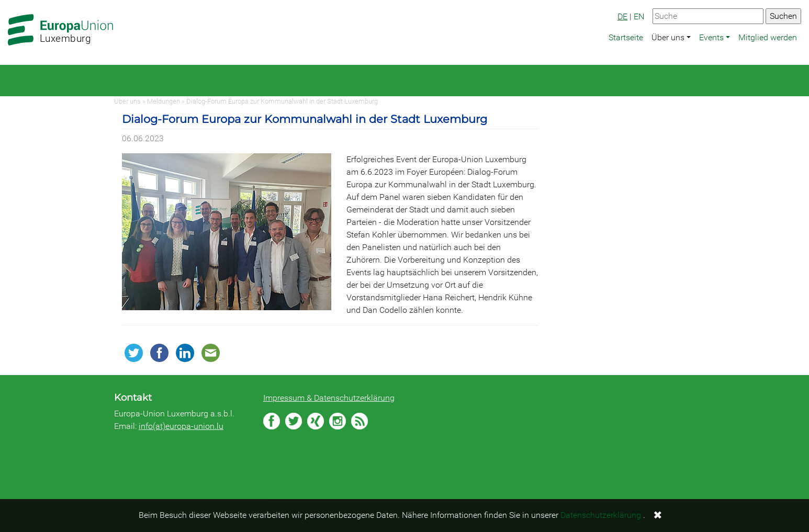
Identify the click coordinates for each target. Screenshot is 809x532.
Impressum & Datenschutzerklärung (329, 398)
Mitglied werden (768, 37)
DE (622, 16)
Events (711, 37)
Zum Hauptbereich (8, 1)
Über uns (668, 37)
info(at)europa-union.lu (181, 426)
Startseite (626, 37)
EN (639, 16)
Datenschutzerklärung (601, 515)
